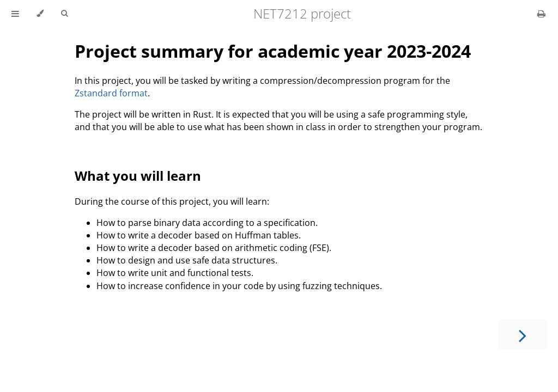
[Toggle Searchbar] (64, 14)
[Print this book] (541, 14)
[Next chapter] (523, 335)
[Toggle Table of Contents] (15, 14)
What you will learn (138, 176)
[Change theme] (40, 14)
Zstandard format (111, 93)
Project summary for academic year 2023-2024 (273, 51)
